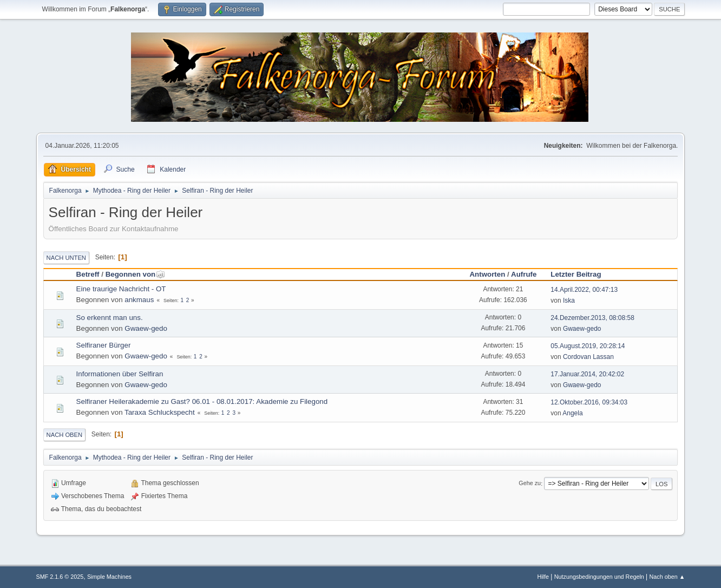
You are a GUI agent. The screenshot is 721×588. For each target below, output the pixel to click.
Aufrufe (524, 274)
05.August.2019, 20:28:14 (588, 346)
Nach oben (65, 435)
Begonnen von (136, 274)
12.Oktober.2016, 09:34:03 (589, 402)
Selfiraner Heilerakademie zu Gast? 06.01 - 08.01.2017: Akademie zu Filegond (202, 401)
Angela (572, 413)
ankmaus (139, 300)
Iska (569, 300)
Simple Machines (109, 577)
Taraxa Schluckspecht (160, 412)
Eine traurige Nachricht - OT (121, 289)
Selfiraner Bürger (104, 345)
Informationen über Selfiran (120, 374)
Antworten (487, 274)
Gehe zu (530, 484)
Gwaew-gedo (146, 328)
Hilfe (543, 577)
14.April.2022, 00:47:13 (584, 290)
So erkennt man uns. (110, 318)
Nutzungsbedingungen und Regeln (599, 577)
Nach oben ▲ (667, 577)
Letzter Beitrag (576, 274)
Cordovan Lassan (588, 357)
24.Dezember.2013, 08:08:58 (592, 318)
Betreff (88, 274)
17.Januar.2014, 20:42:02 (587, 374)
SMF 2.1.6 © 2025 (60, 577)
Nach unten (66, 258)
